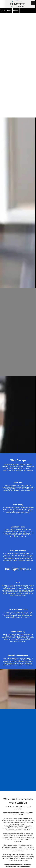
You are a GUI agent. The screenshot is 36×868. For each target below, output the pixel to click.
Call (3, 11)
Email (16, 11)
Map (9, 11)
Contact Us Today (18, 858)
